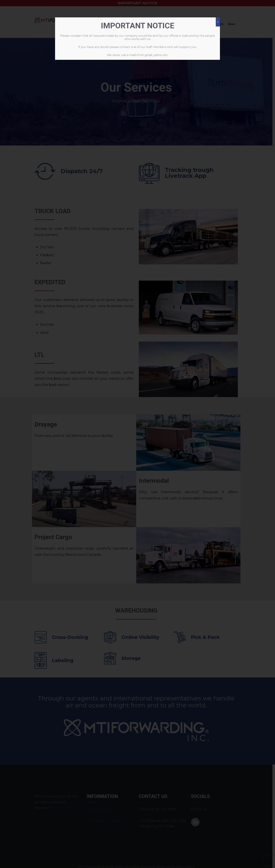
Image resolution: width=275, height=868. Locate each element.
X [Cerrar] (218, 22)
